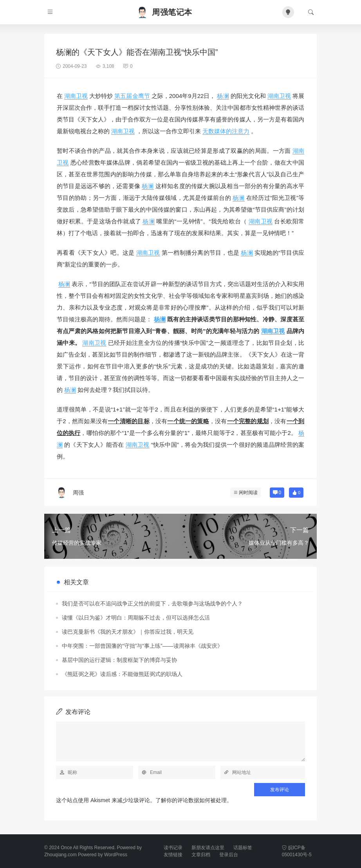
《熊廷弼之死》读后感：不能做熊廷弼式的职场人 (122, 674)
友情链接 (173, 855)
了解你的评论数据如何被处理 (191, 800)
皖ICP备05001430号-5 (297, 851)
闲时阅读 (248, 493)
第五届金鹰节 (132, 96)
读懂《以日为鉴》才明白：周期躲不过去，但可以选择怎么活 (136, 618)
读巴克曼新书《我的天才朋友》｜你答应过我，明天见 (128, 632)
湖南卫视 (76, 96)
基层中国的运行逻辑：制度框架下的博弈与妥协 (119, 660)
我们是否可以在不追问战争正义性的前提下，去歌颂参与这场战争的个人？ (152, 603)
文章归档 (201, 855)
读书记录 (173, 848)
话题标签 (243, 848)
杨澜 (223, 96)
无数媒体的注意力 (226, 131)
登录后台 (229, 855)
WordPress (116, 855)
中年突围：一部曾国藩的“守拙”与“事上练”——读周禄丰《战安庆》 (142, 646)
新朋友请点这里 (208, 848)
